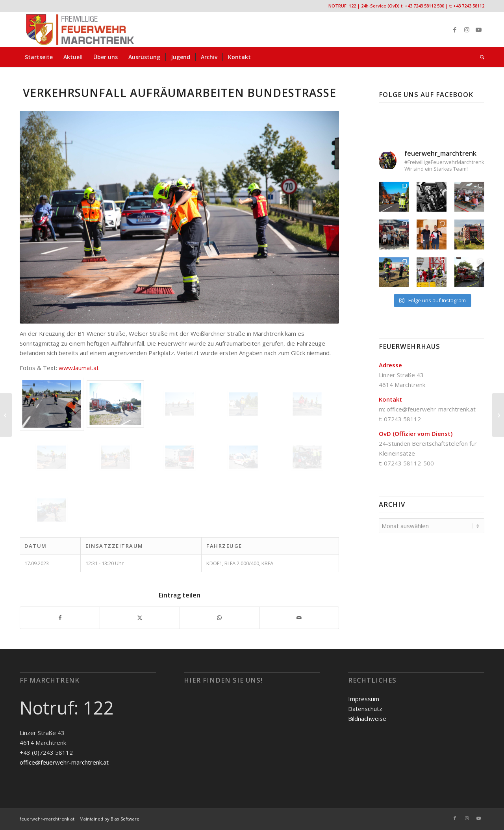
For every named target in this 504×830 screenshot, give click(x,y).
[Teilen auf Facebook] (60, 618)
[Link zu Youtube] (478, 30)
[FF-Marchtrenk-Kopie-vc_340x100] (80, 30)
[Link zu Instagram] (467, 30)
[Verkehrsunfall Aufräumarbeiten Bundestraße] (498, 415)
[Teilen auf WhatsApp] (220, 618)
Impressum (364, 699)
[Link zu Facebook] (455, 30)
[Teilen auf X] (140, 618)
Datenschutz (365, 709)
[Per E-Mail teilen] (299, 618)
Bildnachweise (367, 718)
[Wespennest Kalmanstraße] (6, 415)
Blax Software (125, 819)
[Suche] (480, 57)
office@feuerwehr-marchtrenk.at (431, 409)
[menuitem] (39, 57)
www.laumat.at (79, 368)
